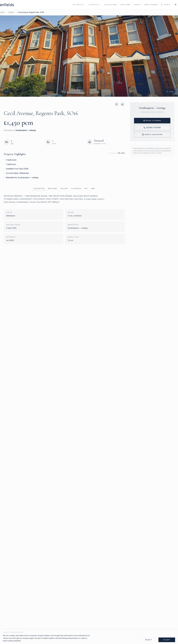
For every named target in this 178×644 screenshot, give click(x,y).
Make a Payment (151, 5)
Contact (137, 5)
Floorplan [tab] (76, 188)
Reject (149, 640)
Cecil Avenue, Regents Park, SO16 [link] (31, 12)
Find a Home (125, 5)
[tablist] (64, 189)
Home (2, 12)
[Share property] (122, 104)
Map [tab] (93, 188)
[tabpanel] (64, 219)
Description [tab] (39, 188)
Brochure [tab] (53, 188)
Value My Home (110, 5)
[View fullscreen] (170, 92)
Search (11, 12)
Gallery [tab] (64, 188)
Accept (167, 640)
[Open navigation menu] (176, 5)
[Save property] (117, 104)
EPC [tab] (86, 188)
